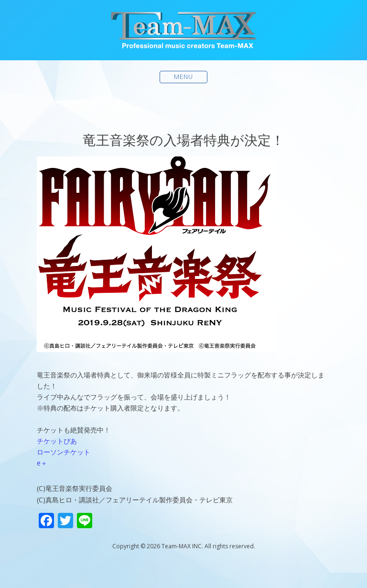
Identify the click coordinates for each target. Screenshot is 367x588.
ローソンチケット (64, 452)
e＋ (42, 463)
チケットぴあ (57, 441)
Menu (184, 77)
